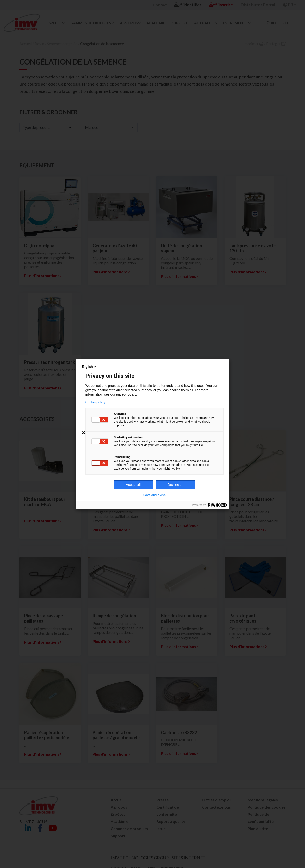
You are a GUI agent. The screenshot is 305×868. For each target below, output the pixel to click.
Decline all (176, 485)
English (89, 367)
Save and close (155, 495)
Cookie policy (95, 402)
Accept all (133, 485)
